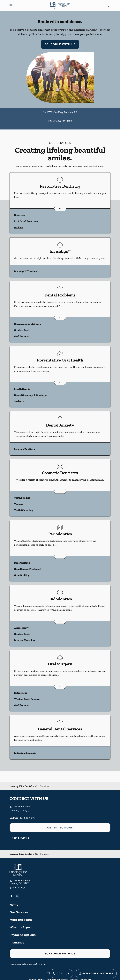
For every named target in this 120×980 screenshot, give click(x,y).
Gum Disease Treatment (28, 569)
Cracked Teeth (22, 330)
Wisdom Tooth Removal (27, 699)
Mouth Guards (22, 389)
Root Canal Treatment (26, 221)
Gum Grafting (22, 575)
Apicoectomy (21, 628)
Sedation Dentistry (25, 449)
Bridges (18, 227)
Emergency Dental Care (27, 324)
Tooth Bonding (22, 498)
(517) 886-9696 (64, 121)
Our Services (19, 912)
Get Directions (60, 828)
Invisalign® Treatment (27, 271)
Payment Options (23, 935)
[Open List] (60, 208)
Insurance (17, 943)
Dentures (19, 215)
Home (14, 905)
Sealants (19, 401)
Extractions (21, 693)
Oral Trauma (21, 336)
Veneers (19, 504)
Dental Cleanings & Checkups (31, 395)
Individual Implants (25, 753)
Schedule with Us (60, 44)
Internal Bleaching (24, 640)
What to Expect (21, 927)
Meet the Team (21, 920)
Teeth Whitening (24, 510)
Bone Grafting (22, 563)
